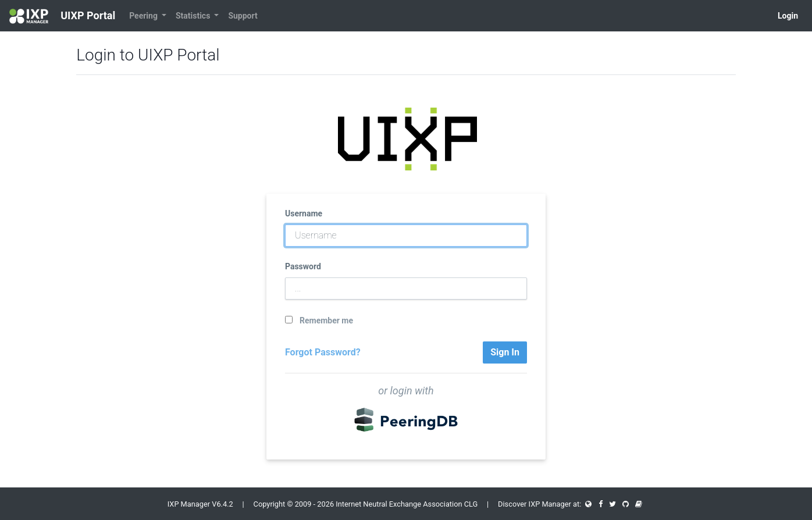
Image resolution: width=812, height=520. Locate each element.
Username (304, 213)
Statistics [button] (194, 16)
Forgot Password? (323, 352)
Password (303, 266)
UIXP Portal (62, 16)
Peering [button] (144, 16)
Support (243, 16)
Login (788, 16)
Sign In (505, 352)
